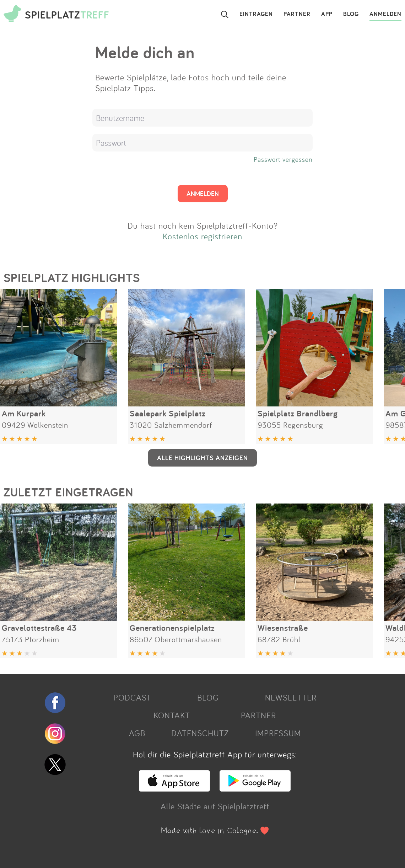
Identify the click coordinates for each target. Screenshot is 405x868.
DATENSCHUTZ (200, 733)
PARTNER (297, 14)
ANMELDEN (385, 14)
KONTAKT (172, 715)
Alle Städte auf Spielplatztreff (215, 806)
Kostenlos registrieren (202, 236)
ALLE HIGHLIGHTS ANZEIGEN (202, 458)
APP (327, 14)
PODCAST (132, 697)
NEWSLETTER (291, 697)
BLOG (351, 14)
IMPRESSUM (278, 733)
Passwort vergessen (283, 159)
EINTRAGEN (256, 14)
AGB (137, 733)
